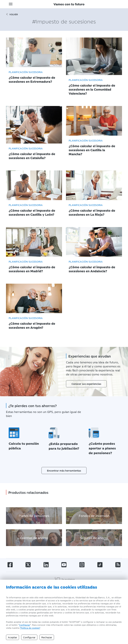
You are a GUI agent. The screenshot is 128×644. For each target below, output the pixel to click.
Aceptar (12, 637)
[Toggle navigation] (11, 4)
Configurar (25, 625)
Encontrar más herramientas (64, 470)
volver (12, 14)
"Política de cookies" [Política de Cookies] (30, 628)
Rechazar (47, 637)
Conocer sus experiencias (86, 384)
